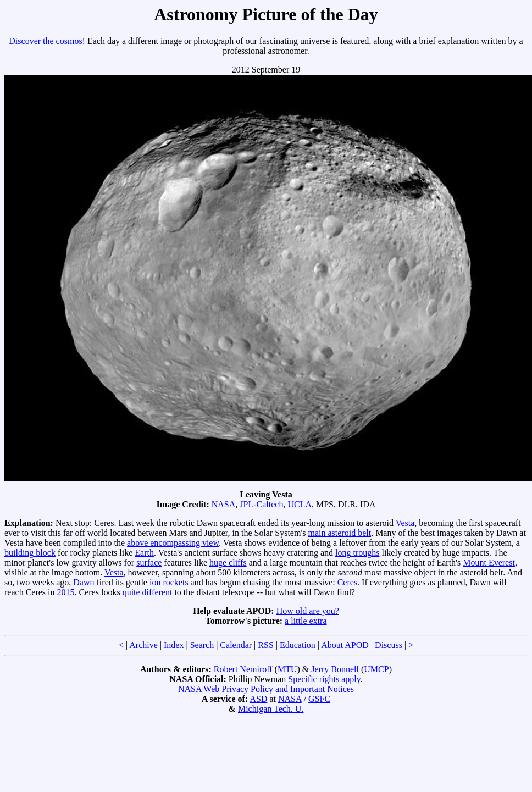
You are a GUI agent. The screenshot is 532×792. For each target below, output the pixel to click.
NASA (224, 504)
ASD (258, 699)
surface (149, 563)
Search (202, 645)
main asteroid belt (340, 533)
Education (298, 645)
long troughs (357, 553)
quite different (148, 592)
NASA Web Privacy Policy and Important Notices (266, 689)
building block (30, 553)
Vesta (405, 523)
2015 (66, 592)
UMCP (376, 669)
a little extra (306, 621)
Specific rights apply (324, 679)
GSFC (319, 699)
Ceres (347, 582)
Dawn (84, 582)
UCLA (300, 504)
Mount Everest (489, 563)
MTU (287, 669)
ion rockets (169, 582)
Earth (144, 553)
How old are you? (308, 611)
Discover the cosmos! (47, 41)
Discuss (389, 645)
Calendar (236, 645)
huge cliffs (228, 563)
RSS (265, 645)
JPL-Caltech (261, 504)
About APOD (345, 645)
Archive (143, 645)
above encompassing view (173, 543)
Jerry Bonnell (335, 669)
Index (174, 645)
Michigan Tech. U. (271, 709)
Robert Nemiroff (243, 669)
